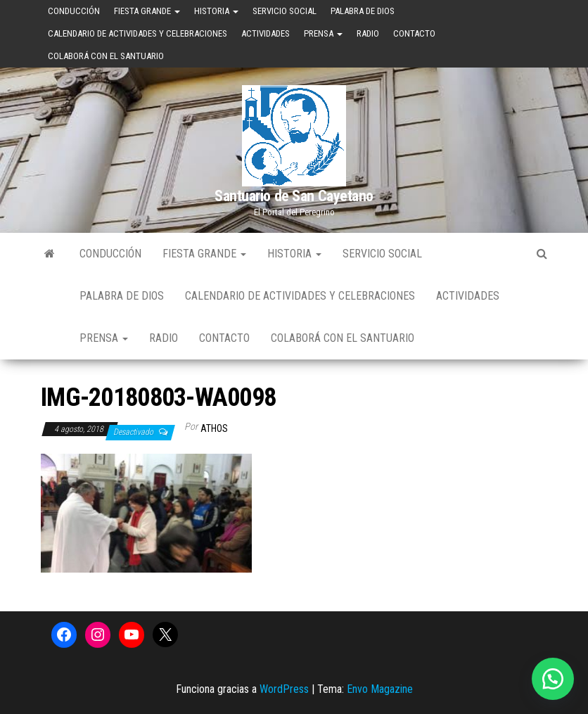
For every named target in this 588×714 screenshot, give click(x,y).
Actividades (266, 33)
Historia (216, 11)
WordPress (284, 689)
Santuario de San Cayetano (294, 196)
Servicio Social (285, 11)
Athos (214, 428)
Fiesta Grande (147, 11)
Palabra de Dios (363, 11)
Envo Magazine (380, 689)
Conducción (74, 11)
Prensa (323, 33)
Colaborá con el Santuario (106, 56)
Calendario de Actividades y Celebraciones (138, 33)
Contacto (414, 33)
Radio (368, 33)
